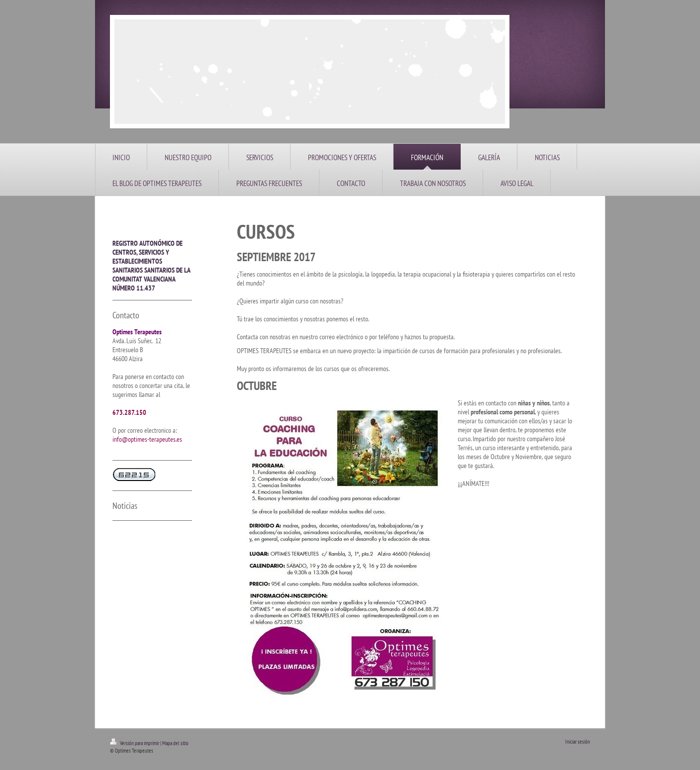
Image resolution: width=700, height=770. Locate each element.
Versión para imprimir (135, 743)
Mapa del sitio (175, 743)
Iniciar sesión (578, 742)
